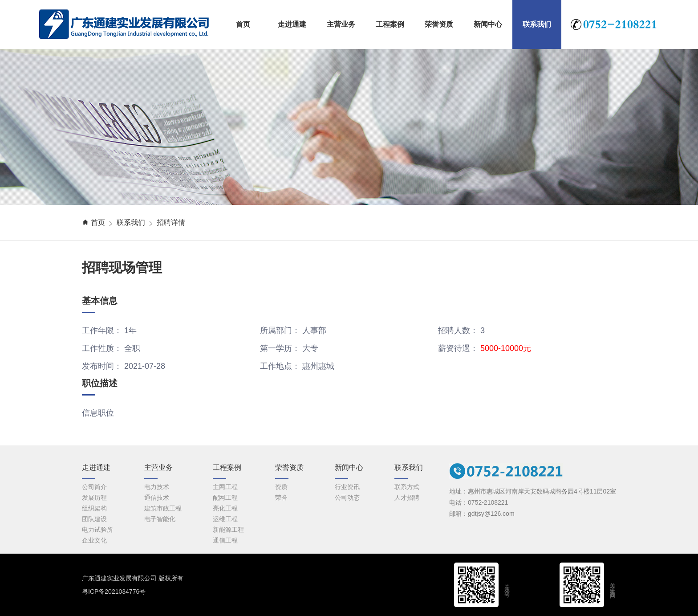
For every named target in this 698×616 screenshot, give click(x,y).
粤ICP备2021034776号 (114, 592)
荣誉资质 (439, 24)
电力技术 (157, 487)
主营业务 (341, 24)
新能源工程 (228, 530)
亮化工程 (225, 508)
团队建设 (94, 519)
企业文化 (94, 540)
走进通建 (292, 24)
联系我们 (537, 24)
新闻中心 (488, 24)
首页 (243, 24)
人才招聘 (407, 498)
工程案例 (390, 24)
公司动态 (347, 498)
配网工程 (225, 498)
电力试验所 (97, 530)
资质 (281, 487)
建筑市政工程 (163, 508)
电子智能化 (160, 519)
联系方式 (407, 487)
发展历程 (94, 498)
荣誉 (281, 498)
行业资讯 (347, 487)
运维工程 (225, 519)
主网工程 (225, 487)
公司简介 (94, 487)
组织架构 (94, 508)
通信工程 (225, 540)
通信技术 (157, 498)
